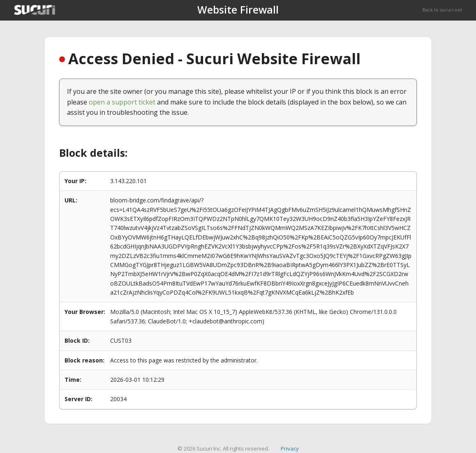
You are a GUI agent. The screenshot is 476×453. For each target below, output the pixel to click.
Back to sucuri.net (442, 10)
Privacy (290, 448)
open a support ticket (122, 102)
